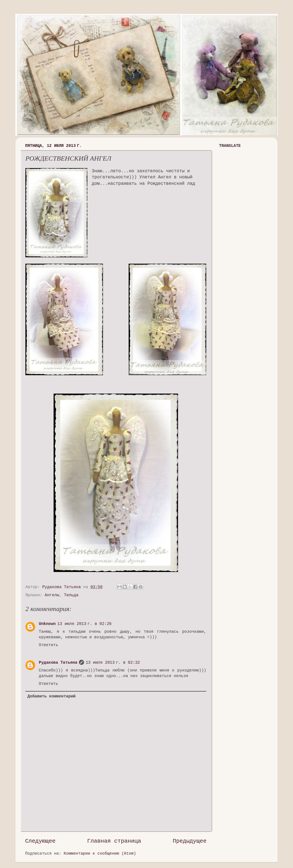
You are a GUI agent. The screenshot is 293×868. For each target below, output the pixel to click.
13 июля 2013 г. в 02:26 (84, 624)
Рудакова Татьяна (58, 663)
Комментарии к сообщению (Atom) (100, 854)
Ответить (48, 645)
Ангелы (52, 595)
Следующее (40, 841)
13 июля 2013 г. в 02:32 (113, 663)
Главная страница (114, 841)
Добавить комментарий (51, 696)
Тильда (71, 595)
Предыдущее (190, 841)
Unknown (47, 624)
